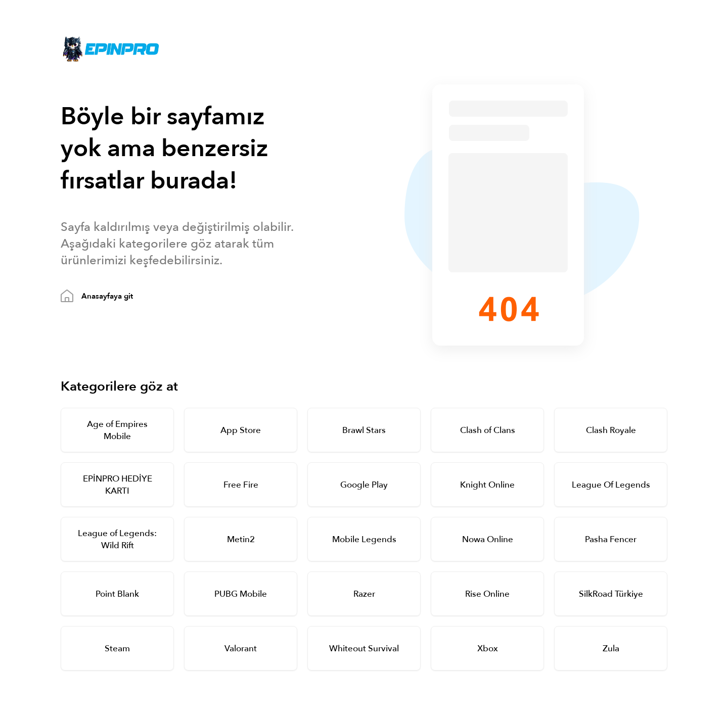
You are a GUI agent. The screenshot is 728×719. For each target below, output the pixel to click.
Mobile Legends (364, 539)
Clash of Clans (488, 430)
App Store (241, 430)
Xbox (488, 649)
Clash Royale (611, 430)
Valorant (241, 649)
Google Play (364, 485)
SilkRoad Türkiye (611, 594)
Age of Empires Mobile (117, 430)
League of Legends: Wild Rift (117, 539)
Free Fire (241, 485)
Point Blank (117, 594)
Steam (117, 649)
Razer (364, 594)
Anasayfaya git (107, 296)
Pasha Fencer (611, 539)
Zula (611, 649)
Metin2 (241, 539)
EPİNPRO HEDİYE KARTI (118, 485)
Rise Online (487, 594)
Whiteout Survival (364, 649)
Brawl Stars (364, 430)
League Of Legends (611, 485)
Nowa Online (488, 539)
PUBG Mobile (241, 594)
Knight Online (487, 485)
